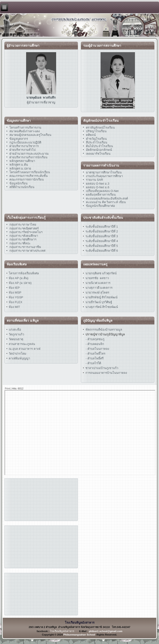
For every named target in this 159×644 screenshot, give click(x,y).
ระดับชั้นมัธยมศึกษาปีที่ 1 (102, 227)
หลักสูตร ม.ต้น (19, 165)
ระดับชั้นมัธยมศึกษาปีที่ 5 (101, 246)
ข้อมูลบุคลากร (19, 139)
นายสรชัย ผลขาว (97, 278)
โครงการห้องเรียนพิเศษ (24, 273)
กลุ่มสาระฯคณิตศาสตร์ (24, 228)
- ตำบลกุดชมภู (95, 339)
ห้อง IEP (14, 288)
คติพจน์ (91, 135)
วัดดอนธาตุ (16, 339)
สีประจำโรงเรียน (97, 142)
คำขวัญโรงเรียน (96, 139)
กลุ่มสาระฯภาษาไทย (23, 225)
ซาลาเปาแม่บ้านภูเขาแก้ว (102, 368)
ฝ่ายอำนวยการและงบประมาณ (29, 154)
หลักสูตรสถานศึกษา (22, 161)
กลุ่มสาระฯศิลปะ (20, 243)
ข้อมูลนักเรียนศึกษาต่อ (100, 206)
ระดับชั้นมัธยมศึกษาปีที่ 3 (101, 236)
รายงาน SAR (94, 180)
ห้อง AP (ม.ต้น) (18, 278)
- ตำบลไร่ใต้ (93, 363)
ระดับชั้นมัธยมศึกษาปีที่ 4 (101, 241)
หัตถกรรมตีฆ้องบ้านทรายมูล (104, 330)
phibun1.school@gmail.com (106, 631)
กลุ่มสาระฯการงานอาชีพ (25, 247)
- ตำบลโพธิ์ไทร (96, 354)
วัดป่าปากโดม (18, 354)
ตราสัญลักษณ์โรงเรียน (100, 128)
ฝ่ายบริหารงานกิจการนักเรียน (28, 157)
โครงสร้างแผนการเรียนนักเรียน (30, 172)
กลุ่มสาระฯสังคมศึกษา (24, 236)
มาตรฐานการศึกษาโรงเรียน (104, 172)
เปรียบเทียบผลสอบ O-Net (102, 191)
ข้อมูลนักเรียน (18, 183)
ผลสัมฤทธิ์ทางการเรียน (101, 195)
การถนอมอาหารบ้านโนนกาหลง (106, 373)
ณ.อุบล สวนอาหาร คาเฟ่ (25, 349)
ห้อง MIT (14, 307)
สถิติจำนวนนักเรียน (22, 187)
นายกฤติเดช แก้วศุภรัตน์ (101, 273)
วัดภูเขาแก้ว (16, 334)
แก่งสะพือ (15, 330)
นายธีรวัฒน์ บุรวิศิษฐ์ (98, 302)
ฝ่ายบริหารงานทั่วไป (22, 150)
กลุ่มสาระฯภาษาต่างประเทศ (27, 251)
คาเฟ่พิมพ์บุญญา (19, 358)
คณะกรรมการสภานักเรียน (27, 179)
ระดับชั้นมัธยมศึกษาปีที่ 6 (102, 251)
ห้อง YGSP (16, 297)
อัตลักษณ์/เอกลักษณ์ (99, 150)
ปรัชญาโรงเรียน (96, 131)
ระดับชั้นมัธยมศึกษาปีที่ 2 (101, 231)
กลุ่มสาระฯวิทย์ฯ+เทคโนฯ (26, 232)
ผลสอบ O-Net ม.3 (98, 184)
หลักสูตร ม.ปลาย (20, 168)
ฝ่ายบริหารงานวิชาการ (24, 146)
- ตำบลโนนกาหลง (97, 349)
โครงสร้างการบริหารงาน (25, 128)
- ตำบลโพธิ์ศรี (95, 358)
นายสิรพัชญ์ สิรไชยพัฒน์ (101, 297)
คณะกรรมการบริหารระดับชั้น (29, 176)
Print (7, 388)
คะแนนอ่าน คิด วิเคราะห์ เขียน (106, 202)
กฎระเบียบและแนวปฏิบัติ (25, 142)
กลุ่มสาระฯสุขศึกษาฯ (23, 239)
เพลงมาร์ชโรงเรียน (98, 154)
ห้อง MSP (15, 292)
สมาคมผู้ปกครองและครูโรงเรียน (30, 135)
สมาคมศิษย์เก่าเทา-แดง (25, 131)
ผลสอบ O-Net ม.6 (98, 187)
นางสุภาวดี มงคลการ (99, 288)
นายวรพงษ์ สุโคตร (97, 292)
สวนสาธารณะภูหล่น (22, 344)
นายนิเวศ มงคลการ (97, 283)
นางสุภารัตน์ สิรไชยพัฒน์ (101, 307)
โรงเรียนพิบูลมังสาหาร (62, 631)
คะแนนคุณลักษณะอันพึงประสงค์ (107, 198)
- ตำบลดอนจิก (95, 344)
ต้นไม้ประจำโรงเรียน (99, 146)
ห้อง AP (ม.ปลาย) (20, 283)
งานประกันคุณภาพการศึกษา (104, 176)
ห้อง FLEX (15, 302)
